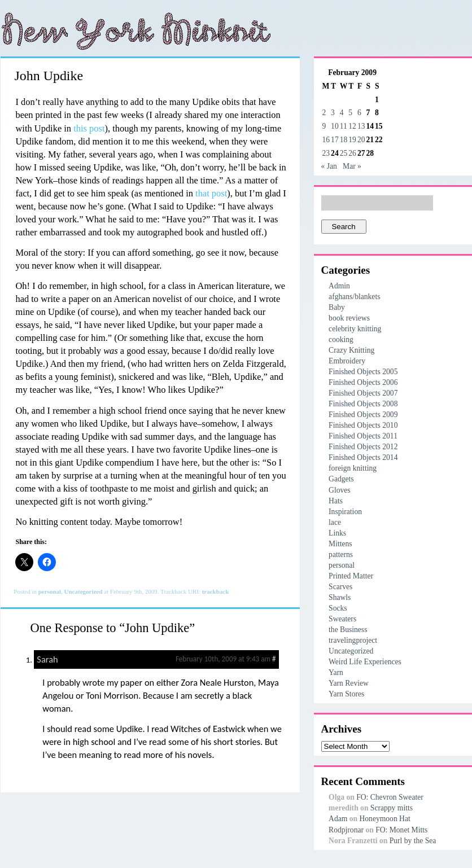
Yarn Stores (346, 694)
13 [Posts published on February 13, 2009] (361, 126)
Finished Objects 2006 (363, 382)
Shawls (340, 597)
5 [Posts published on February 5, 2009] (350, 113)
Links (337, 533)
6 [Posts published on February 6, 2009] (359, 113)
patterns (341, 554)
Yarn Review (349, 683)
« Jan (329, 166)
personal (50, 591)
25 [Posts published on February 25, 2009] (344, 153)
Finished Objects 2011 (363, 436)
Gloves (340, 490)
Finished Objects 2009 (363, 415)
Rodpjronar (346, 830)
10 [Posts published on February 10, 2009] (335, 126)
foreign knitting (353, 468)
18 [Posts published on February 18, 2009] (344, 140)
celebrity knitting (355, 329)
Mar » (352, 166)
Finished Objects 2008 (363, 404)
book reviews (349, 318)
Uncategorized (84, 591)
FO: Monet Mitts (401, 830)
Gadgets (341, 479)
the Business (348, 630)
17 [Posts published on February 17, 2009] (335, 140)
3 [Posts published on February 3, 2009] (333, 113)
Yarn (336, 672)
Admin (339, 286)
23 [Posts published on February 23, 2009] (326, 153)
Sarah (47, 659)
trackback (216, 591)
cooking (341, 339)
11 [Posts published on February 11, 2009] (344, 126)
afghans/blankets (354, 297)
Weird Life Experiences (365, 662)
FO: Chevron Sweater (390, 797)
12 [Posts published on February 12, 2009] (352, 126)
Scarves (340, 587)
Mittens (340, 544)
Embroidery (347, 361)
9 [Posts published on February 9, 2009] (324, 126)
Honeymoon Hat (384, 819)
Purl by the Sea (413, 841)
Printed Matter (351, 576)
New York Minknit (136, 31)
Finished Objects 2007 (363, 393)
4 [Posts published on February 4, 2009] (342, 113)
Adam (338, 819)
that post (211, 193)
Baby (337, 307)
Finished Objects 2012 (363, 447)
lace (335, 522)
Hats (336, 501)
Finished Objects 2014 (363, 457)
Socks (338, 608)
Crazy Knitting (351, 350)
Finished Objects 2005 (363, 372)
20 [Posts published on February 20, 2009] (361, 140)
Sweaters (342, 619)
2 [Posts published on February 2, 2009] (324, 113)
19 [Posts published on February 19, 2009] (352, 140)
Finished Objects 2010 (363, 425)
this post (89, 128)
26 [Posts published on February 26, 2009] (352, 153)
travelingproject (353, 640)
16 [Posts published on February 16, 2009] (326, 140)
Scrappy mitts (392, 808)
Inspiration (345, 512)
